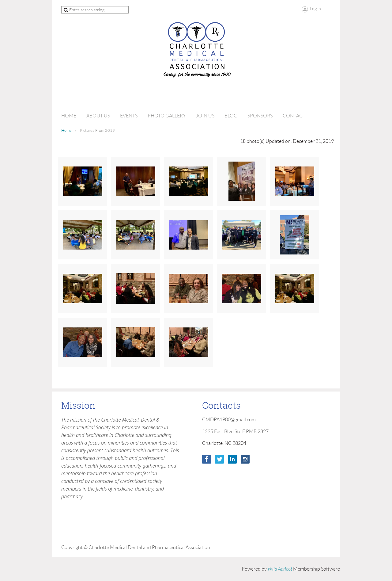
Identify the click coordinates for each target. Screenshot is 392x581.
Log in (315, 9)
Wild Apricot (280, 569)
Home (66, 130)
